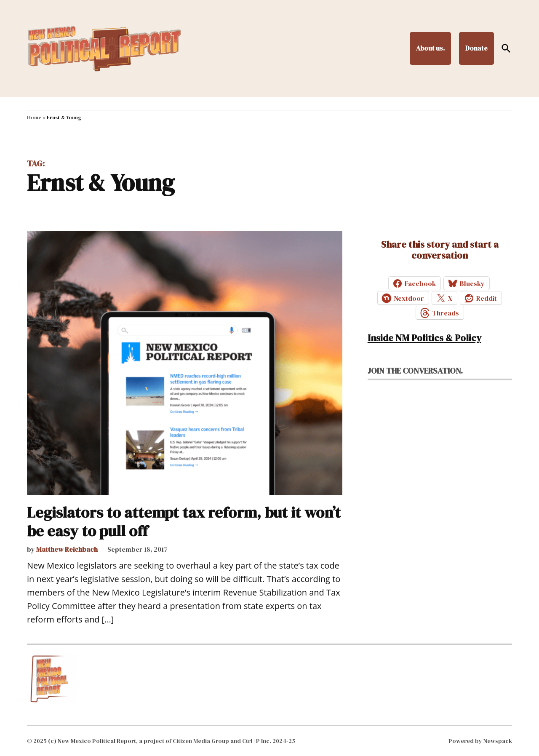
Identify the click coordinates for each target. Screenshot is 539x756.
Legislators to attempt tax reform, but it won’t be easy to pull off (184, 521)
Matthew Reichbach (67, 549)
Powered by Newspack (480, 741)
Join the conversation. (415, 371)
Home (34, 118)
